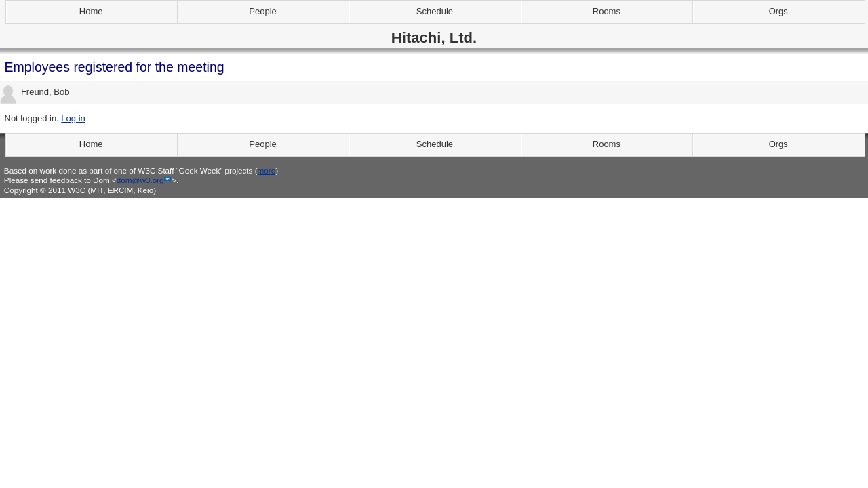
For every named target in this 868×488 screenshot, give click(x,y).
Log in (73, 118)
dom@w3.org (140, 180)
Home (91, 11)
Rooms (607, 11)
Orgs (778, 11)
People (262, 11)
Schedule (435, 11)
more (267, 170)
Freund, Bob (35, 93)
